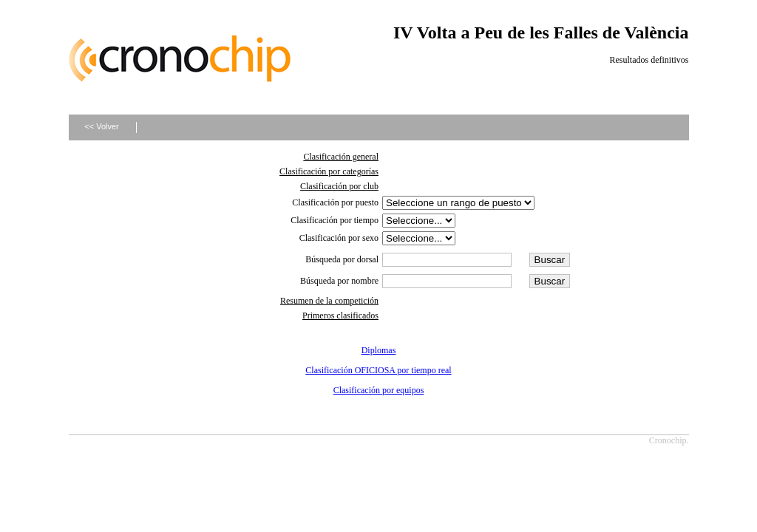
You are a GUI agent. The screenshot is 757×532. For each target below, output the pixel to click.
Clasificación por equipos (379, 390)
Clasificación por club (339, 186)
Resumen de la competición (329, 301)
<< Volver (101, 126)
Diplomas (379, 350)
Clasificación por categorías (329, 171)
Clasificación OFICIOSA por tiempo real (378, 370)
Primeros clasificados (340, 316)
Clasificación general (341, 157)
